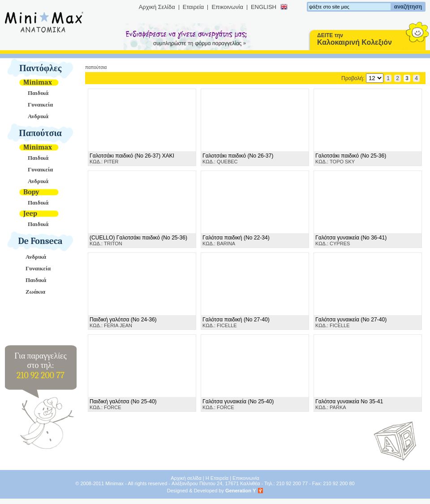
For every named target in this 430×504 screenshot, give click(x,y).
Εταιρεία (193, 7)
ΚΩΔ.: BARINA (236, 240)
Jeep (30, 214)
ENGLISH (264, 7)
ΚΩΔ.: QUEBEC (238, 158)
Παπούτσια (40, 133)
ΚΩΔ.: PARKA (349, 404)
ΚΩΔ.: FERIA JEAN (123, 322)
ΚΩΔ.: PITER (132, 158)
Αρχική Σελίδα (157, 7)
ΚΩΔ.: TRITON (138, 240)
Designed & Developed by (212, 491)
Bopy (31, 192)
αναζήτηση (408, 7)
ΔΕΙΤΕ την (355, 39)
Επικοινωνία (227, 7)
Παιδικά (38, 93)
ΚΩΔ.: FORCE (123, 404)
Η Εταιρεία (217, 478)
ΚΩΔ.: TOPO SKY (351, 158)
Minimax (38, 82)
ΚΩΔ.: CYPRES (351, 240)
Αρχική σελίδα (186, 478)
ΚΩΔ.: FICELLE (236, 322)
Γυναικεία (40, 105)
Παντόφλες (40, 68)
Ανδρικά (38, 116)
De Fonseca (41, 241)
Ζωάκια (35, 292)
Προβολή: (362, 78)
